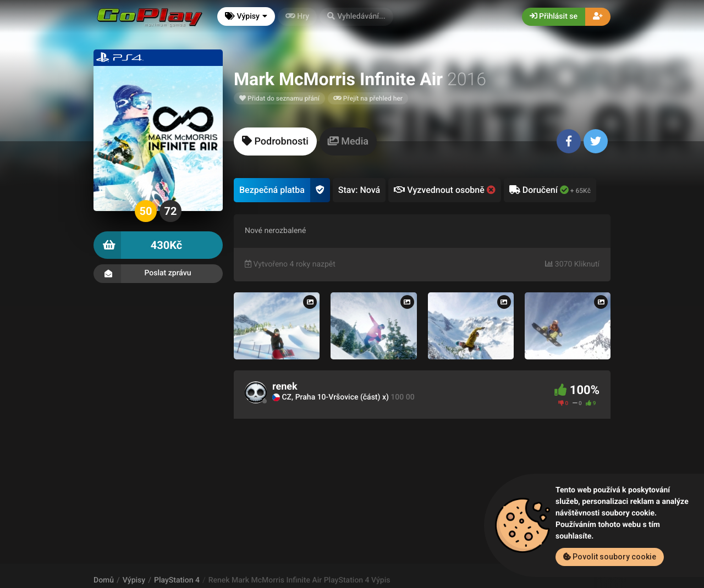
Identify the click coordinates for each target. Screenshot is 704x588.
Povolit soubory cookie (610, 557)
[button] (356, 17)
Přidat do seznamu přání (279, 98)
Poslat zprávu (158, 274)
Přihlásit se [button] (554, 16)
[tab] (275, 142)
